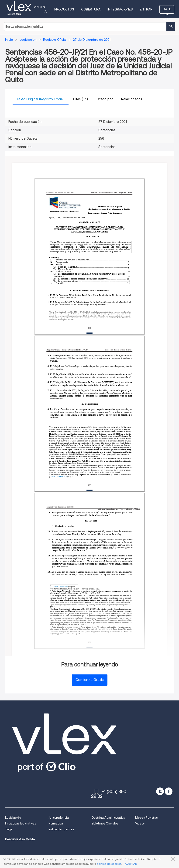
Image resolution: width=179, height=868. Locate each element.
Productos (64, 9)
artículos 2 (63, 477)
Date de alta (167, 10)
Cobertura (91, 9)
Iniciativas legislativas (21, 823)
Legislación (13, 818)
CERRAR (172, 859)
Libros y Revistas (146, 818)
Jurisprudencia (59, 818)
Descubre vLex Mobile (20, 839)
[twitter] (160, 791)
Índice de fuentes (61, 829)
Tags (9, 829)
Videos (140, 823)
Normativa (56, 823)
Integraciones (120, 9)
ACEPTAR (131, 864)
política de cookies (109, 864)
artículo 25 (64, 587)
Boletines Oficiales (105, 823)
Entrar (146, 9)
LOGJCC (53, 477)
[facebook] (169, 791)
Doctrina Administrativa (108, 818)
